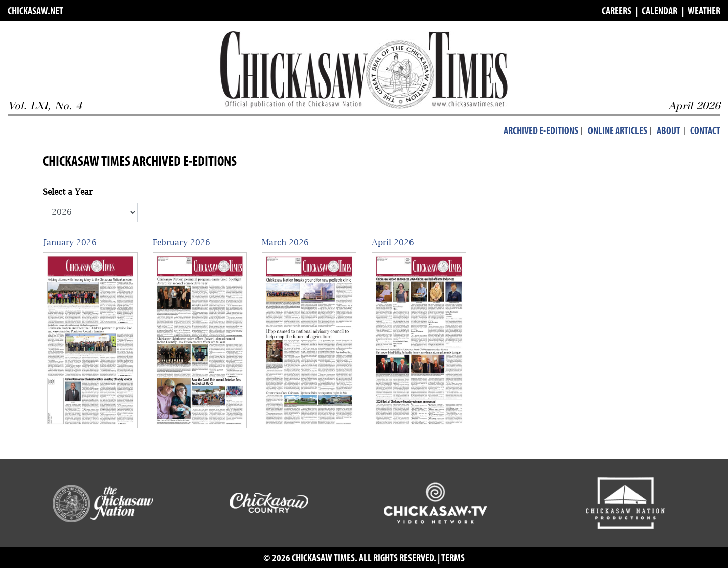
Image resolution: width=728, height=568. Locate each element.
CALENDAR (659, 12)
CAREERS (617, 12)
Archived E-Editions (541, 132)
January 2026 (70, 242)
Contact (705, 132)
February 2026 (181, 242)
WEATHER (704, 12)
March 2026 (285, 242)
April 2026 (393, 242)
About (669, 132)
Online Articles (618, 132)
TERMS (453, 559)
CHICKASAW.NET (35, 12)
